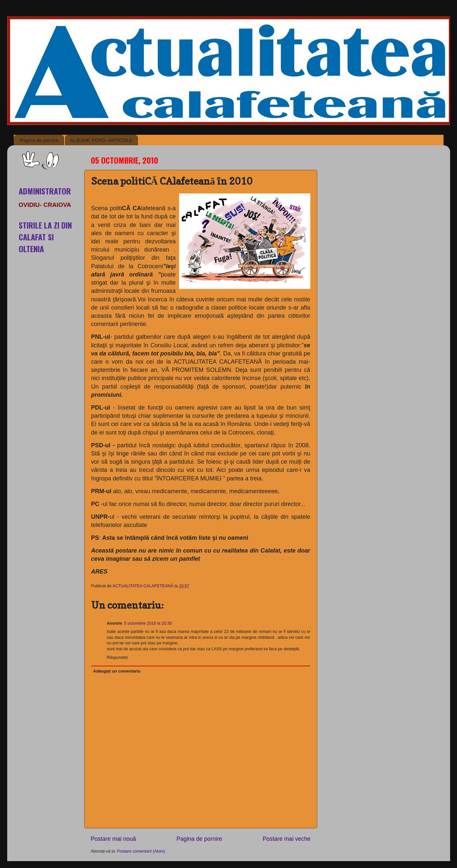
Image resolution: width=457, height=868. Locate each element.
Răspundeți (117, 657)
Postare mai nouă (114, 839)
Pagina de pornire (39, 140)
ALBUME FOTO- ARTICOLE (101, 140)
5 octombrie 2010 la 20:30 (148, 623)
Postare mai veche (287, 839)
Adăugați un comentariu (117, 671)
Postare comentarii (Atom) (141, 851)
